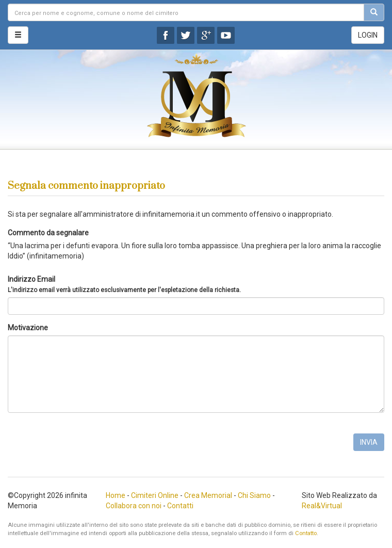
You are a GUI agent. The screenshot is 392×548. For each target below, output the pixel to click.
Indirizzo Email (124, 284)
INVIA (369, 442)
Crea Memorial (208, 495)
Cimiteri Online (155, 495)
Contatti (180, 506)
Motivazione (28, 328)
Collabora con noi (134, 506)
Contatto (306, 533)
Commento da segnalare (48, 233)
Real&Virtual (322, 506)
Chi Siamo (254, 495)
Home (116, 495)
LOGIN (368, 35)
